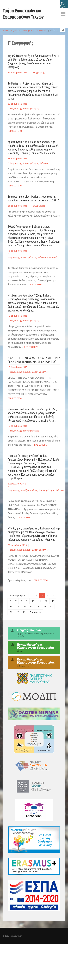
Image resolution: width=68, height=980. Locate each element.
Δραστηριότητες (31, 109)
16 (24, 606)
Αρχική (5, 31)
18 (38, 606)
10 (33, 601)
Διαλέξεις (27, 372)
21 (11, 612)
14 (11, 606)
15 (18, 606)
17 (31, 606)
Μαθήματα (28, 31)
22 (18, 612)
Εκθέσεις (44, 163)
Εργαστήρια (16, 31)
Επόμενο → (35, 612)
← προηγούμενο (18, 595)
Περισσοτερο (15, 131)
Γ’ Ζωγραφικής (41, 31)
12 (46, 601)
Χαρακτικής (53, 257)
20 (51, 606)
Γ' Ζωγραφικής (38, 73)
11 (40, 601)
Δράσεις (34, 490)
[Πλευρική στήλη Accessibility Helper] (64, 4)
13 (53, 601)
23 (24, 612)
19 (44, 606)
